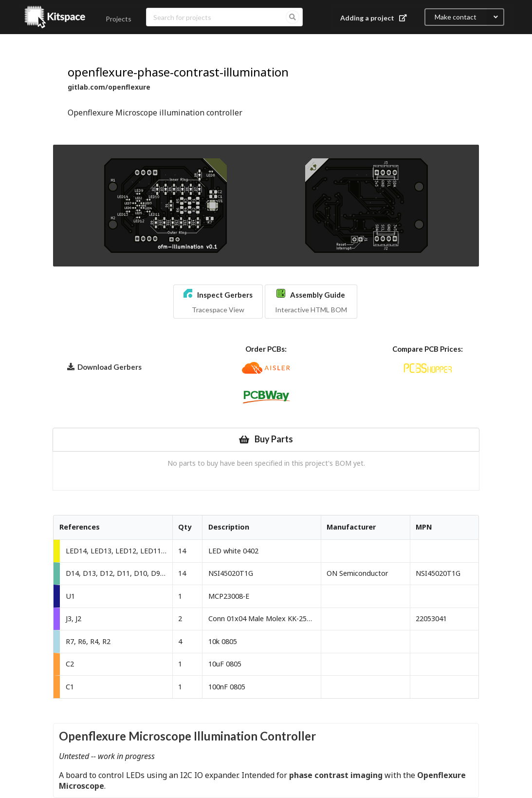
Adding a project (375, 18)
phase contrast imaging (336, 775)
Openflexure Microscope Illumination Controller (187, 736)
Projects (119, 19)
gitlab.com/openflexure (109, 87)
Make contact (469, 17)
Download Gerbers (104, 366)
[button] (218, 302)
